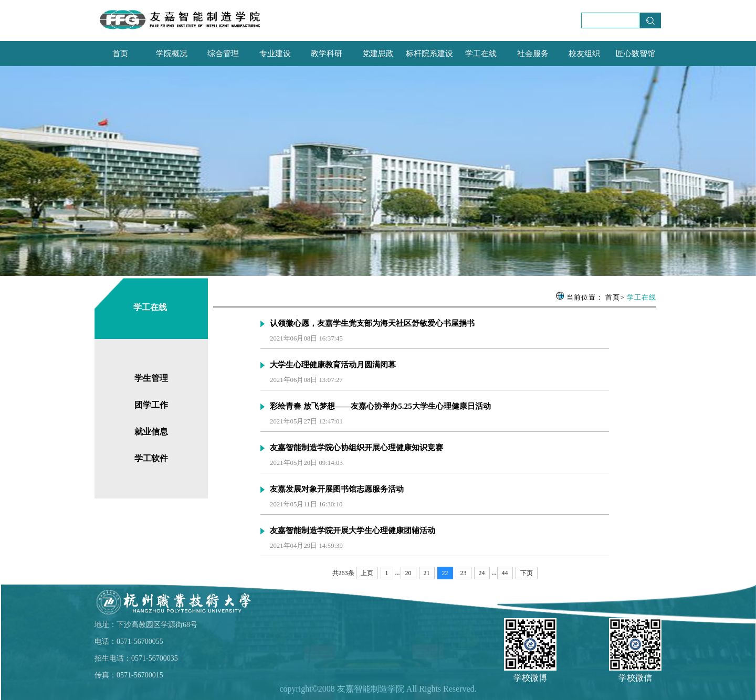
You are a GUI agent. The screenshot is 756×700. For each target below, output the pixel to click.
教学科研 (327, 53)
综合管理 (223, 53)
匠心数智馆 (636, 53)
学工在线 (481, 53)
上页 (367, 573)
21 (427, 573)
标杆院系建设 (429, 53)
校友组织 (584, 53)
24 (482, 573)
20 (408, 573)
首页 (120, 53)
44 (505, 573)
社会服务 (533, 53)
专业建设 (275, 53)
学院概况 (172, 53)
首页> (615, 297)
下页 (527, 573)
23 (464, 573)
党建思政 (378, 53)
